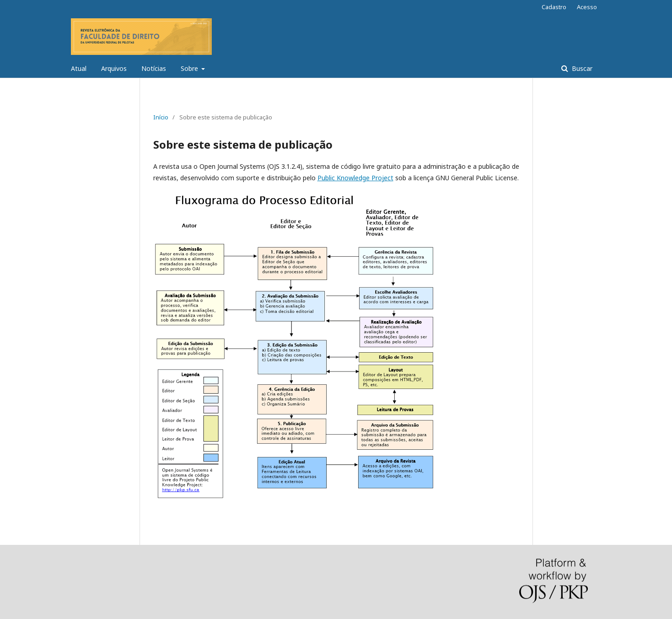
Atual (79, 68)
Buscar (581, 68)
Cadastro (554, 7)
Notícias (154, 68)
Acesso (587, 7)
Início (161, 117)
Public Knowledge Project (355, 178)
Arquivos (114, 68)
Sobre (190, 68)
